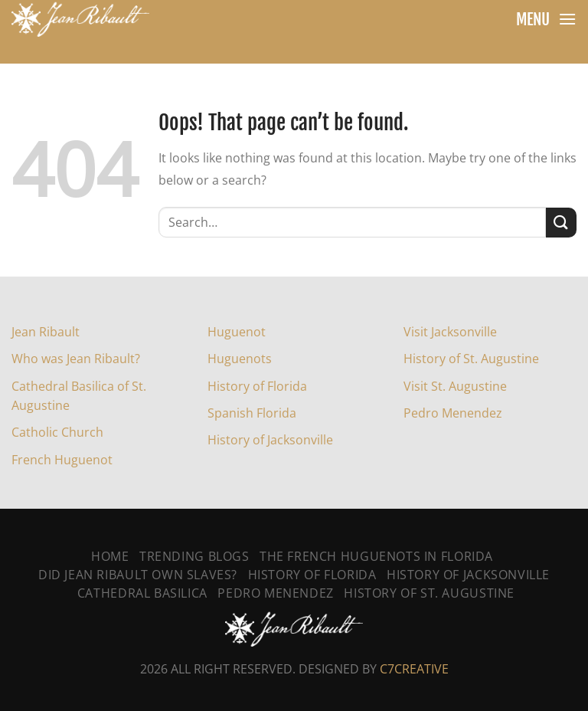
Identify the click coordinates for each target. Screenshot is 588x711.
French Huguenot (62, 460)
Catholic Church (57, 432)
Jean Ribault (46, 332)
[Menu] (567, 19)
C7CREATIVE (414, 669)
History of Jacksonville (270, 440)
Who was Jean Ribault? (76, 359)
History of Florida (257, 386)
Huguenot (237, 332)
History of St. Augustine (471, 359)
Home (110, 556)
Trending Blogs (194, 556)
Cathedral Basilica (142, 593)
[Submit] (561, 223)
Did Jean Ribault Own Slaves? (138, 575)
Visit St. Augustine (455, 386)
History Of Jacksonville (468, 575)
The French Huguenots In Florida (376, 556)
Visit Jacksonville (450, 332)
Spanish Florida (252, 413)
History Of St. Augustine (429, 593)
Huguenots (240, 359)
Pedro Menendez (453, 413)
